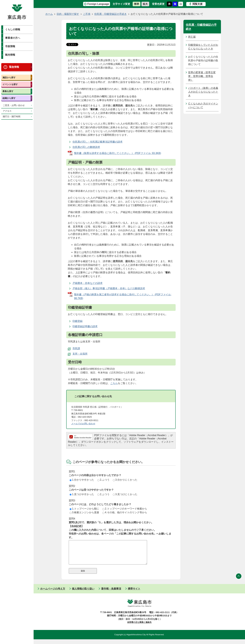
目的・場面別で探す (68, 14)
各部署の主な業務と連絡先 (139, 627)
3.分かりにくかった (125, 480)
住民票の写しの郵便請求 (86, 147)
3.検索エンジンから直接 (84, 512)
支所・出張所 (80, 354)
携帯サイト (134, 593)
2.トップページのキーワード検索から (125, 509)
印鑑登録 (77, 321)
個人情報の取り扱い (83, 593)
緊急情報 (14, 67)
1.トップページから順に (84, 509)
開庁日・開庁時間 (12, 117)
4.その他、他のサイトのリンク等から (125, 512)
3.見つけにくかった (125, 494)
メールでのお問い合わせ (83, 424)
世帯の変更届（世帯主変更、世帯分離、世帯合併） (202, 76)
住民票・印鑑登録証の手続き (110, 14)
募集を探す (8, 91)
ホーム (49, 14)
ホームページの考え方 (53, 593)
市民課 (76, 348)
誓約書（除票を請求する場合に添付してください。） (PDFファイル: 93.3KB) (117, 153)
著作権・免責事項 (111, 593)
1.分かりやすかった (82, 480)
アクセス (7, 111)
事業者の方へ (13, 38)
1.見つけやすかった (82, 494)
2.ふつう (103, 480)
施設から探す (9, 77)
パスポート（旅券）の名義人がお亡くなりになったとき (203, 92)
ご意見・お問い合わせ (14, 105)
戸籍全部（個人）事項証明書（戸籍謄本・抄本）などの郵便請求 (109, 288)
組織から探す (9, 98)
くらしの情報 (13, 29)
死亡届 (192, 37)
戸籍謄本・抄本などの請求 (87, 283)
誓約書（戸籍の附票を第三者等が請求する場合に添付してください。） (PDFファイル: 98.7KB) (123, 296)
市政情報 (10, 46)
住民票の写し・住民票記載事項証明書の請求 (97, 142)
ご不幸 (87, 14)
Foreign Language (98, 4)
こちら (114, 383)
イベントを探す (10, 84)
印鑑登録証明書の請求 (85, 326)
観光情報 (10, 55)
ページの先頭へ (239, 581)
